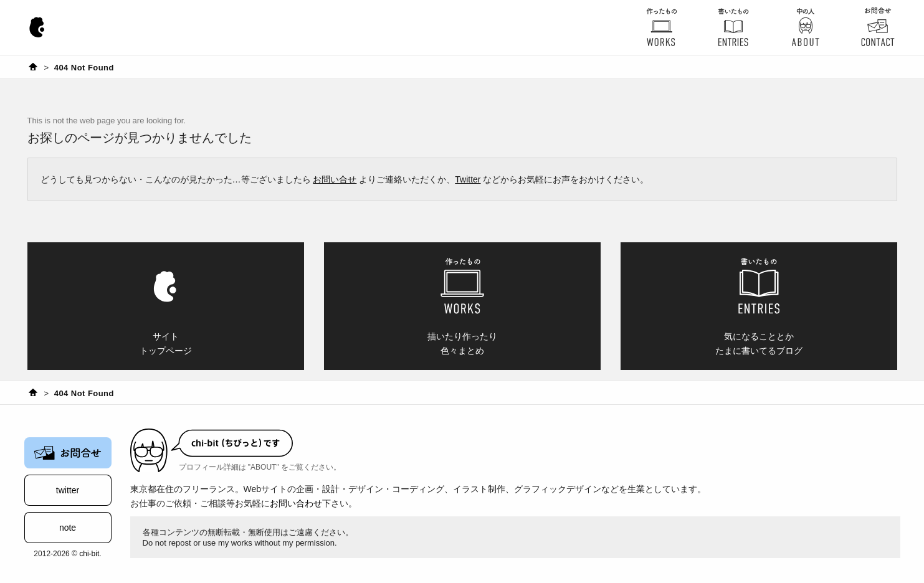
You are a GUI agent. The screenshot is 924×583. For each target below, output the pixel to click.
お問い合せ (335, 179)
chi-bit (89, 554)
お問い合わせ (296, 503)
